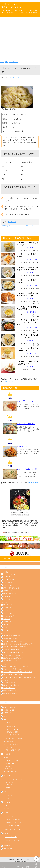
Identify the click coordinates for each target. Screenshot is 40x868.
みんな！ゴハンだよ (13, 735)
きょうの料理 (9, 742)
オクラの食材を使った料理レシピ (13, 650)
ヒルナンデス (9, 766)
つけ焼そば (6, 226)
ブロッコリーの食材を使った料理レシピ (15, 647)
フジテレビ (7, 813)
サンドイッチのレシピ (10, 594)
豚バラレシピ (7, 608)
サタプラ (8, 798)
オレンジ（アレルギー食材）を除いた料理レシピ (17, 672)
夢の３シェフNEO (13, 729)
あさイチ (8, 723)
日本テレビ (7, 754)
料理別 (28, 865)
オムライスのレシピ (9, 599)
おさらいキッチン (11, 7)
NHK (7, 62)
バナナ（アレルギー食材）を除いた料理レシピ (17, 675)
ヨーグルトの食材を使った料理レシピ (14, 641)
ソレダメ (8, 808)
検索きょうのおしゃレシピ (15, 822)
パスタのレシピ (8, 591)
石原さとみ (12, 222)
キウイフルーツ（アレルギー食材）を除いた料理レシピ (19, 678)
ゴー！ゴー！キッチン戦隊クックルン (16, 739)
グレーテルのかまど (11, 747)
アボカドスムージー (31, 226)
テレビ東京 (7, 802)
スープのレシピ (8, 582)
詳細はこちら (27, 533)
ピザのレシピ (7, 596)
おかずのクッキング (11, 782)
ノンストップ (9, 816)
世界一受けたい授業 (11, 772)
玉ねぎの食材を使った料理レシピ (13, 658)
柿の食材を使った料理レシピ (12, 636)
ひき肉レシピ (7, 622)
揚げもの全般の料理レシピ (11, 693)
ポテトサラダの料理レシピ (11, 685)
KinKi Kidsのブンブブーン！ (13, 829)
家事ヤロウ (9, 788)
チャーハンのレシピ (9, 574)
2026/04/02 (25, 356)
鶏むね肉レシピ (8, 605)
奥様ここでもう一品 (13, 840)
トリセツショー (14, 62)
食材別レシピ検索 (9, 710)
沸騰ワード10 (9, 769)
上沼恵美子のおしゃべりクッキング (16, 779)
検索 (36, 865)
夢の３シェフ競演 (12, 732)
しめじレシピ (7, 630)
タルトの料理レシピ (9, 688)
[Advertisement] (20, 38)
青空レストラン (10, 763)
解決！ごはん (11, 726)
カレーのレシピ (8, 585)
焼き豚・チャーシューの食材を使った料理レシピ (17, 644)
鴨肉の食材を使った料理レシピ (12, 638)
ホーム (12, 865)
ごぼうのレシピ (33, 483)
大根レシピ (7, 627)
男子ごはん (9, 806)
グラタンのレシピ (9, 577)
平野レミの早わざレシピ (12, 750)
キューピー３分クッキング (13, 760)
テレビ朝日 (7, 776)
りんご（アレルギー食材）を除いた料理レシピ (17, 669)
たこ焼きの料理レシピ (10, 682)
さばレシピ (7, 619)
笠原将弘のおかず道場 (14, 820)
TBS (5, 792)
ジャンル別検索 (8, 849)
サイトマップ (7, 713)
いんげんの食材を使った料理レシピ (14, 652)
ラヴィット (9, 795)
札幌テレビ (7, 833)
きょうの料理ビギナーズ (12, 744)
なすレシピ (7, 610)
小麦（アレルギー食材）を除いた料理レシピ (16, 666)
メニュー (4, 865)
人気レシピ (20, 865)
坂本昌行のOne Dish (13, 825)
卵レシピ (6, 624)
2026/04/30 (25, 251)
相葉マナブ (9, 785)
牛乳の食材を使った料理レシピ (12, 661)
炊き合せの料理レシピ (10, 691)
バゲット (8, 758)
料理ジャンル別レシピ (10, 707)
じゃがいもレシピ (9, 616)
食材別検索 (7, 846)
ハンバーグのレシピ (9, 580)
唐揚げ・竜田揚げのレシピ (11, 588)
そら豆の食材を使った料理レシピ (13, 655)
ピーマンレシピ (8, 613)
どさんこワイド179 (11, 837)
